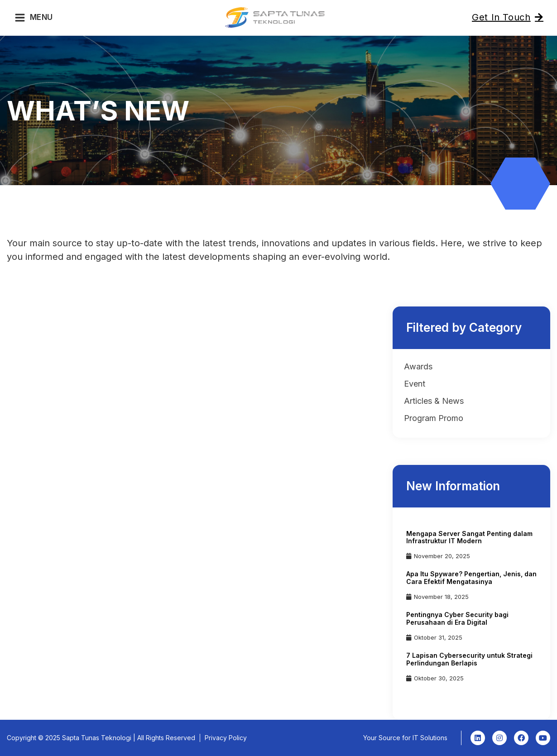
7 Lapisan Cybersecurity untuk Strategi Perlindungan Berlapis (469, 659)
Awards (418, 366)
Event (415, 384)
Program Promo (434, 418)
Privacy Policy (226, 738)
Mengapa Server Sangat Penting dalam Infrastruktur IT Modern (469, 537)
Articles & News (434, 401)
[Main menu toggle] (34, 18)
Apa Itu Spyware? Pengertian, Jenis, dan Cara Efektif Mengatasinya (471, 578)
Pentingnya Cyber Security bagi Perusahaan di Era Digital (457, 618)
